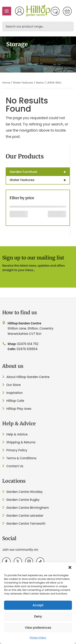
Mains (40, 83)
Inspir (11, 393)
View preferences (38, 628)
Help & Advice (17, 434)
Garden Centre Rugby (23, 500)
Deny (38, 616)
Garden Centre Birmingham (28, 508)
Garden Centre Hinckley (24, 492)
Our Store (13, 385)
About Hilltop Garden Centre (28, 377)
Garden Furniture (40, 172)
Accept (38, 605)
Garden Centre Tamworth (26, 524)
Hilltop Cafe (15, 401)
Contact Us (15, 466)
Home (6, 83)
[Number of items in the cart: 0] (67, 11)
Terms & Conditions (21, 458)
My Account (19, 11)
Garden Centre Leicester (25, 516)
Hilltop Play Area (19, 409)
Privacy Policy (38, 638)
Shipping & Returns (21, 442)
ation (19, 393)
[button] (70, 567)
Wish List (55, 11)
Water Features (23, 83)
